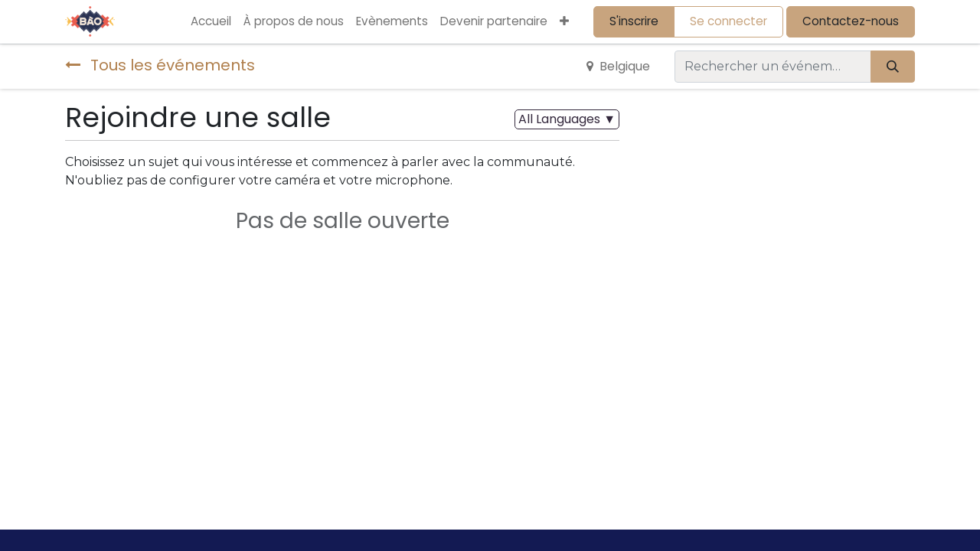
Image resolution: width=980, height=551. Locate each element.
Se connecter (728, 21)
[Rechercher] (893, 67)
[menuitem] (211, 22)
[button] (564, 22)
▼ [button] (567, 119)
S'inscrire (634, 21)
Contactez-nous (851, 21)
